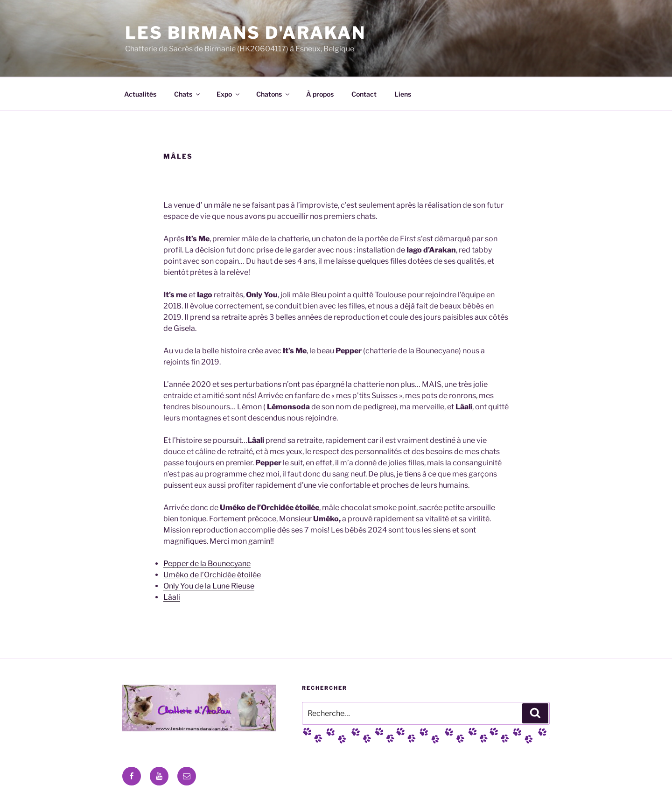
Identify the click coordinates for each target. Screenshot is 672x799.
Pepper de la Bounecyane (207, 564)
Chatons (273, 94)
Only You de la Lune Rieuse (209, 586)
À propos (320, 94)
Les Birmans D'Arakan (245, 33)
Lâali (172, 597)
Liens (403, 94)
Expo (229, 94)
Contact (364, 94)
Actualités (140, 94)
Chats (188, 94)
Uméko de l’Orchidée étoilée (212, 575)
